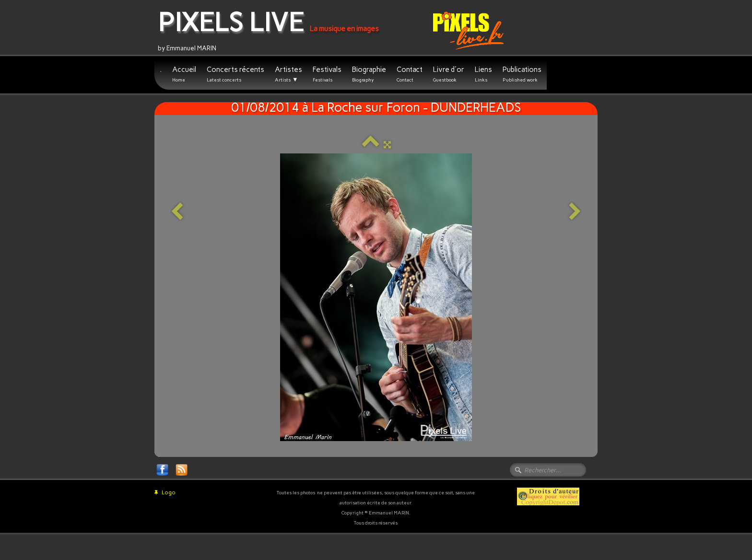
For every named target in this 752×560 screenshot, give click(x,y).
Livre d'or (449, 74)
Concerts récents (235, 74)
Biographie (369, 74)
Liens (483, 74)
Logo (165, 493)
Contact (410, 74)
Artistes (288, 74)
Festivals (327, 74)
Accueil (184, 74)
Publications (522, 74)
